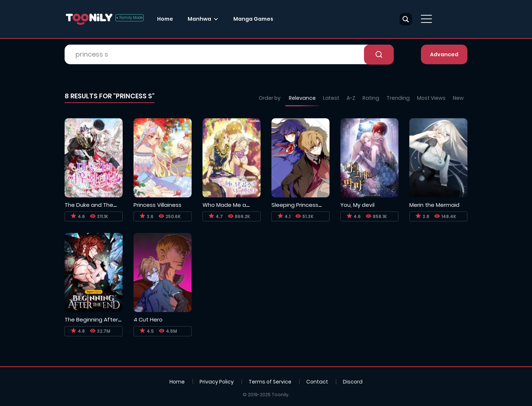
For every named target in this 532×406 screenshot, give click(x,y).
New (458, 98)
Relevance (302, 98)
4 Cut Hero (148, 319)
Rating (371, 98)
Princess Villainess (157, 205)
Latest (331, 98)
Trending (398, 98)
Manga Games (253, 19)
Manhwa (199, 19)
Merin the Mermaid (434, 205)
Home (165, 19)
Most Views (431, 98)
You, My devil (357, 205)
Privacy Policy (217, 382)
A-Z (351, 98)
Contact (317, 382)
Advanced (444, 54)
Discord (353, 382)
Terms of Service (270, 382)
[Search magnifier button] (406, 19)
